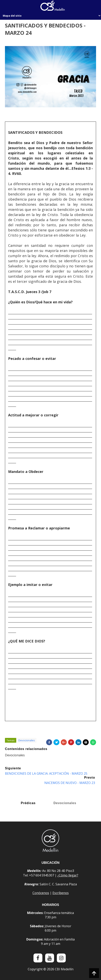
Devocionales (27, 742)
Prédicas (28, 804)
